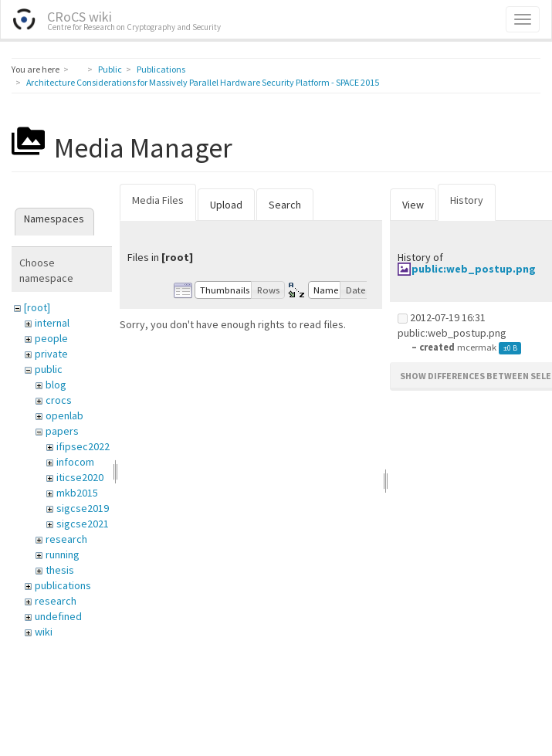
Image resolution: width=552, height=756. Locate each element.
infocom (75, 462)
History (467, 200)
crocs (59, 400)
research (66, 539)
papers (62, 431)
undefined (58, 616)
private (51, 354)
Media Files (158, 200)
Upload (226, 205)
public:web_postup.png (474, 269)
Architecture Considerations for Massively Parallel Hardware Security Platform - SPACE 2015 (203, 82)
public (49, 369)
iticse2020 (80, 477)
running (63, 554)
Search (285, 205)
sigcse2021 (83, 524)
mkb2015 (77, 493)
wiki (44, 632)
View (413, 205)
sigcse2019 (83, 508)
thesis (60, 570)
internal (52, 323)
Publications (161, 69)
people (51, 338)
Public (110, 69)
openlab (64, 415)
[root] (37, 307)
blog (56, 385)
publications (63, 585)
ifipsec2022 (83, 446)
